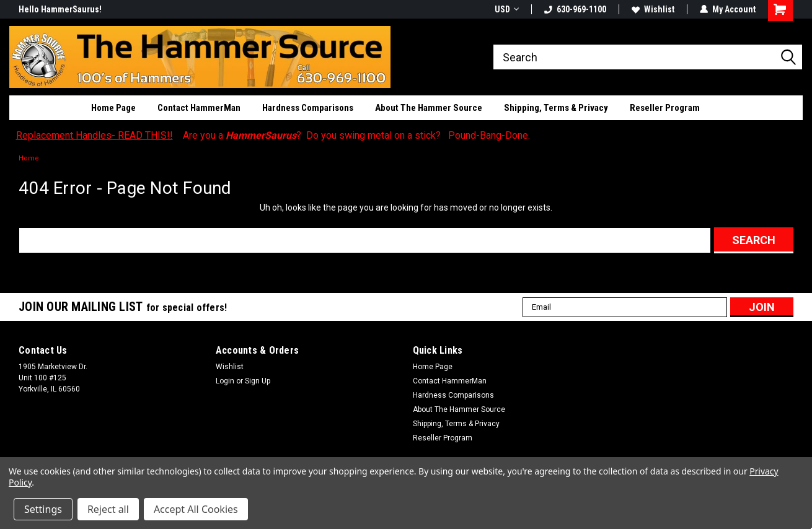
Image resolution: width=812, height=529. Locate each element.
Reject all (108, 509)
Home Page (113, 108)
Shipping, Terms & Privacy (556, 108)
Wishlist (653, 9)
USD (507, 9)
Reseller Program (665, 108)
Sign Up (258, 381)
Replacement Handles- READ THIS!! (95, 135)
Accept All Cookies (196, 509)
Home (29, 158)
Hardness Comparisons (308, 108)
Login (225, 381)
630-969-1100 (575, 9)
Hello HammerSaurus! (60, 9)
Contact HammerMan (199, 108)
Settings (43, 509)
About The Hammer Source (429, 108)
